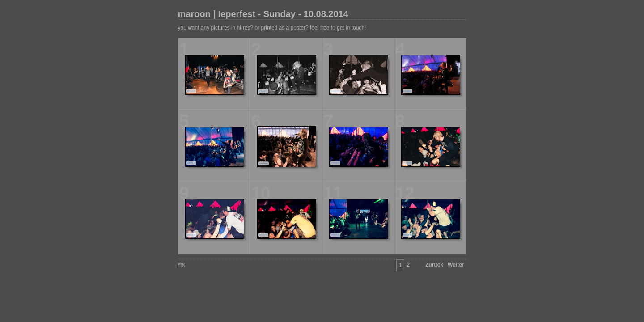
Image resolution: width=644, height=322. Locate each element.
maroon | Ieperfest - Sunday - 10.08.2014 (263, 14)
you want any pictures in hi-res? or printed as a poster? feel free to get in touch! (272, 28)
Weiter (456, 265)
